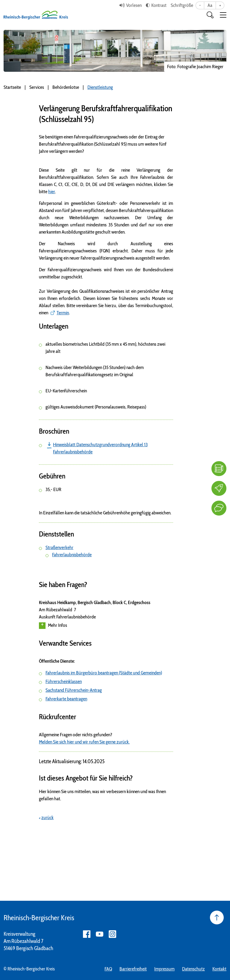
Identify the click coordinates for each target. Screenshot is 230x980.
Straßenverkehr (59, 547)
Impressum (164, 969)
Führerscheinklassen (64, 681)
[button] (223, 15)
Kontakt (219, 969)
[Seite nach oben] (217, 917)
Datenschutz (193, 969)
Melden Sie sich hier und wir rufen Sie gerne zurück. (84, 742)
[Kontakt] (219, 508)
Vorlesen (134, 5)
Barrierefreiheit (133, 969)
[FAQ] (219, 469)
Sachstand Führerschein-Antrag (74, 690)
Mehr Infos (53, 626)
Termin (63, 313)
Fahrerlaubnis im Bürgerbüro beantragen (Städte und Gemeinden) (104, 673)
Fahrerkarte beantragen (66, 699)
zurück (47, 817)
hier (52, 192)
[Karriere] (219, 488)
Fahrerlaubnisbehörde (72, 555)
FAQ (108, 969)
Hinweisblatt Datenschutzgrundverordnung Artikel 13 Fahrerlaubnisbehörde (100, 448)
